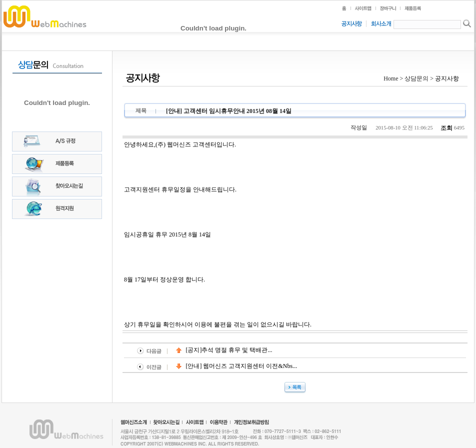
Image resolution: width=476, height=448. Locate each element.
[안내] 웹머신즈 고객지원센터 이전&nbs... (237, 366)
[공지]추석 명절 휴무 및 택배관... (224, 350)
